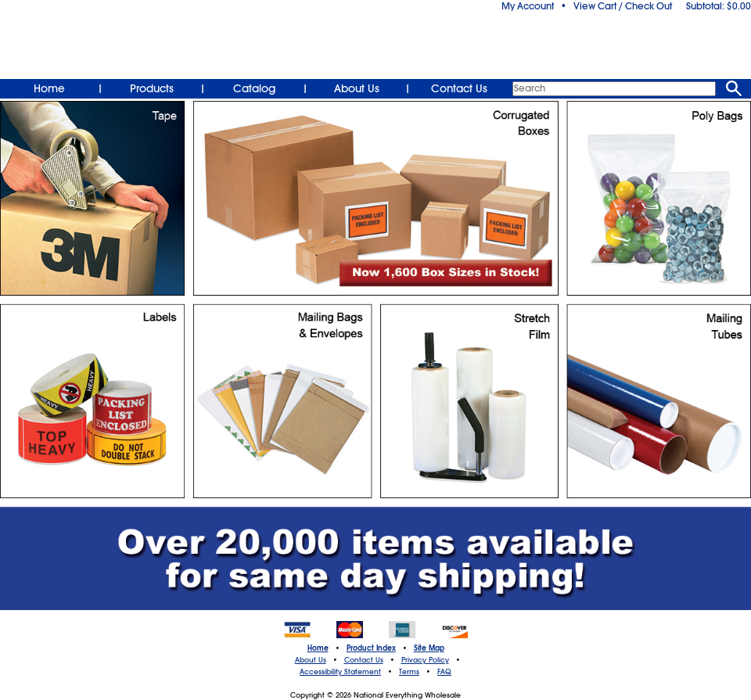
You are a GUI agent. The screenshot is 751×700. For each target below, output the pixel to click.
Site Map (429, 648)
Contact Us (459, 88)
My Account (528, 6)
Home (49, 88)
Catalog (254, 88)
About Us (357, 88)
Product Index (371, 648)
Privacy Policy (425, 660)
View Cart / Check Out (623, 6)
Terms (409, 672)
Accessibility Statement (340, 672)
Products (152, 88)
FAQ (444, 672)
